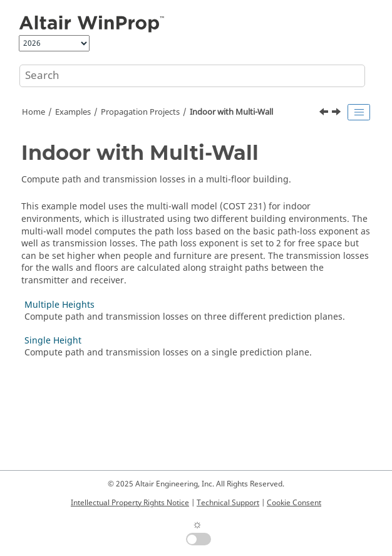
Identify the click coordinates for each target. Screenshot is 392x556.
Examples (73, 112)
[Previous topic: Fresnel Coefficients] (325, 113)
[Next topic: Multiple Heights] (338, 113)
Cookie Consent (294, 503)
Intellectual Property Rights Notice (130, 503)
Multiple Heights (59, 305)
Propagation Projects (140, 112)
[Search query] (192, 76)
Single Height (53, 341)
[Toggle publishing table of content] (359, 112)
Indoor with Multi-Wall (231, 112)
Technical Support (228, 503)
